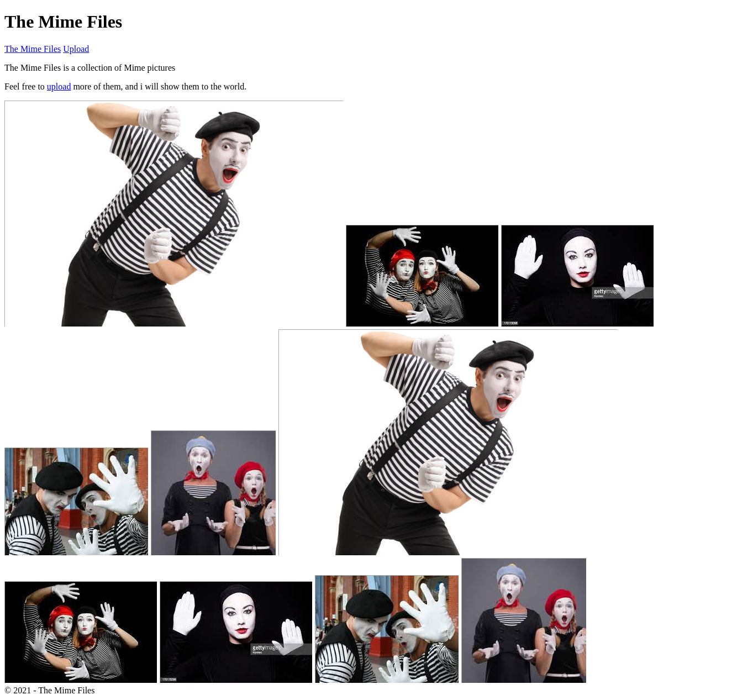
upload (59, 86)
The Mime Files (33, 49)
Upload (76, 49)
